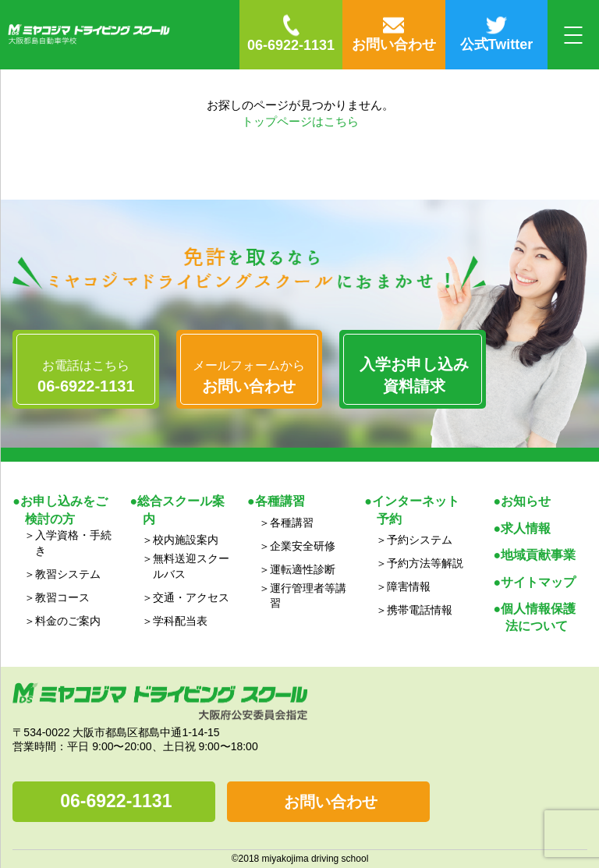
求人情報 (526, 528)
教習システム (68, 574)
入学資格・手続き (73, 543)
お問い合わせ (331, 802)
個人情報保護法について (538, 617)
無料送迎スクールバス (191, 566)
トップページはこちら (300, 121)
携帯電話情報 (420, 610)
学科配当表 (180, 621)
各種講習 (292, 523)
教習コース (62, 597)
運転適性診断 (303, 569)
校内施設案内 (186, 540)
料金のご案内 (68, 621)
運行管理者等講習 (308, 596)
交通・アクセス (191, 597)
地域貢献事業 (538, 555)
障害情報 (409, 586)
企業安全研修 (303, 546)
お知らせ (526, 501)
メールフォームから (250, 377)
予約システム (420, 540)
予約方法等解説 (425, 563)
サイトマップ (538, 582)
